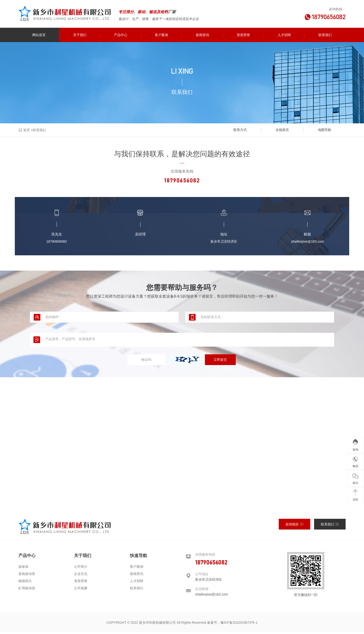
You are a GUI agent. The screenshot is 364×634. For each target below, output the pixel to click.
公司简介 (81, 568)
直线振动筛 (27, 576)
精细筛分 (25, 583)
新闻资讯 (137, 576)
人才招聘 (137, 583)
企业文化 (81, 576)
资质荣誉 (81, 583)
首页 (27, 130)
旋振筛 (23, 568)
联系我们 (39, 130)
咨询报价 (294, 526)
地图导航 (326, 130)
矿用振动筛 (27, 590)
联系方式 (246, 130)
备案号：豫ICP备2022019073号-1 (232, 624)
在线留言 (286, 130)
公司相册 (81, 590)
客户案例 (137, 568)
